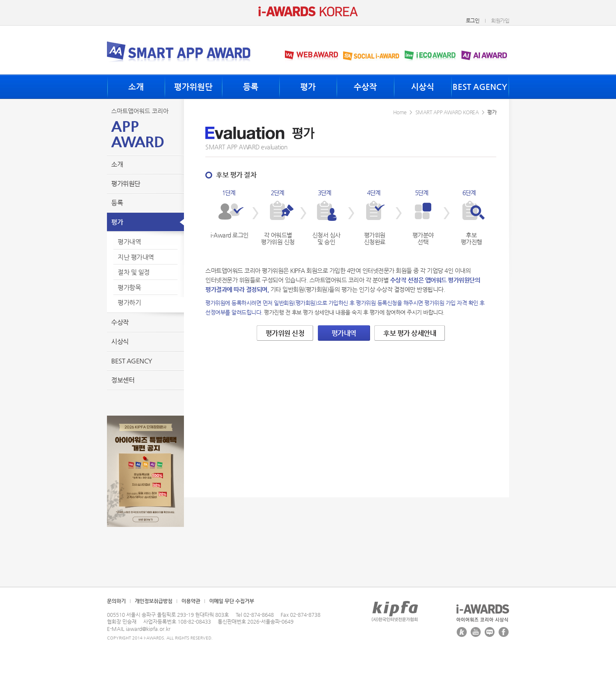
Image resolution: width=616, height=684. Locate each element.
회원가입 (500, 21)
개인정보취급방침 (154, 601)
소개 (136, 87)
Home (400, 112)
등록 (251, 87)
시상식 (423, 87)
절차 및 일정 (134, 272)
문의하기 (116, 601)
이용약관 (191, 601)
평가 (308, 87)
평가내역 (129, 242)
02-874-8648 (259, 615)
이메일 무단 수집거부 (232, 601)
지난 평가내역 (136, 257)
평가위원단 (193, 87)
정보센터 (123, 380)
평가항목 (129, 287)
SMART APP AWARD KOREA (447, 112)
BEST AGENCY (480, 87)
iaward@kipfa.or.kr (148, 629)
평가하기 (129, 302)
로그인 (473, 21)
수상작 (365, 87)
